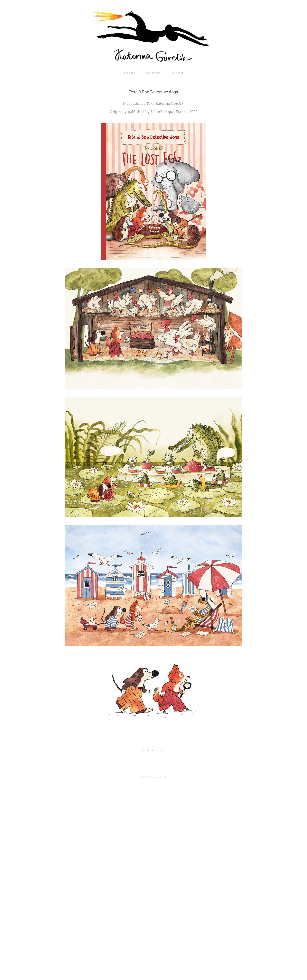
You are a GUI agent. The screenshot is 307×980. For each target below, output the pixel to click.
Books (129, 73)
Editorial (153, 73)
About (178, 73)
